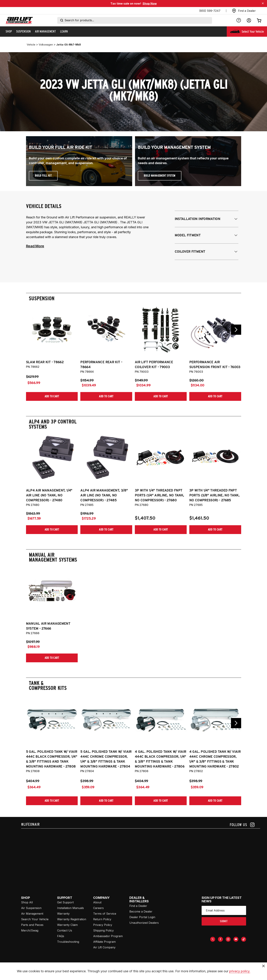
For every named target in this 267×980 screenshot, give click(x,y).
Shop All (27, 902)
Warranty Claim (67, 925)
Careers (98, 908)
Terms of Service (105, 914)
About (97, 902)
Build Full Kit (43, 176)
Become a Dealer (141, 911)
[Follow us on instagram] (242, 825)
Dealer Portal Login (142, 917)
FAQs (61, 936)
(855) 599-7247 (210, 11)
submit (224, 921)
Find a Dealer (138, 906)
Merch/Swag (30, 930)
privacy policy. (240, 974)
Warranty (63, 914)
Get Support (65, 902)
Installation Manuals (70, 908)
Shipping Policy (103, 930)
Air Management (32, 914)
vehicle (31, 45)
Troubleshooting (68, 942)
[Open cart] (259, 20)
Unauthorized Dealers (144, 923)
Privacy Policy (103, 925)
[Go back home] (19, 20)
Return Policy (102, 919)
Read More (35, 246)
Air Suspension (31, 908)
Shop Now (150, 4)
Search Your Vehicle (35, 919)
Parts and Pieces (32, 925)
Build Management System (160, 176)
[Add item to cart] (52, 396)
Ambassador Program (108, 936)
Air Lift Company (104, 947)
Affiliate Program (104, 942)
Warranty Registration (72, 919)
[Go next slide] (236, 330)
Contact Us (65, 930)
